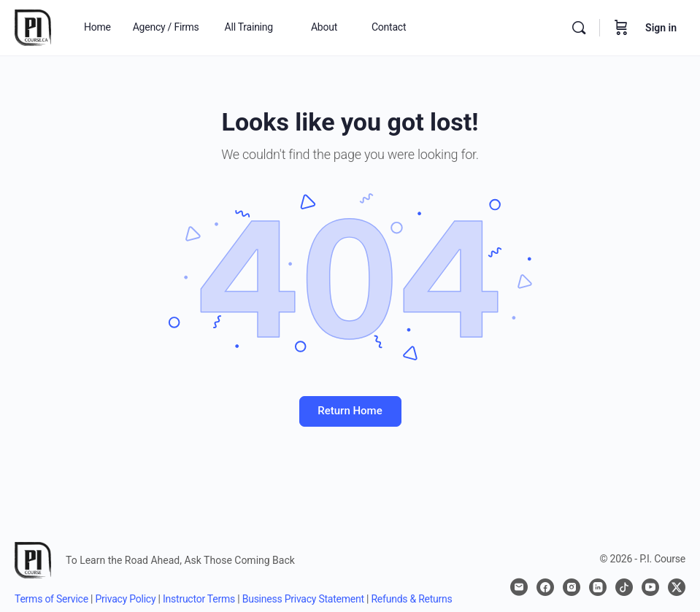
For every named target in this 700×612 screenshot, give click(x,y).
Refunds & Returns (411, 599)
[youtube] (650, 587)
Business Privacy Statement (303, 599)
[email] (519, 587)
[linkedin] (598, 587)
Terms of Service (51, 599)
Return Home (350, 411)
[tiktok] (624, 587)
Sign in (661, 28)
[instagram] (572, 587)
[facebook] (545, 587)
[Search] (579, 28)
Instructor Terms (199, 599)
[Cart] (621, 28)
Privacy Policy (126, 599)
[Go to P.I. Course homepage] (33, 26)
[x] (677, 587)
